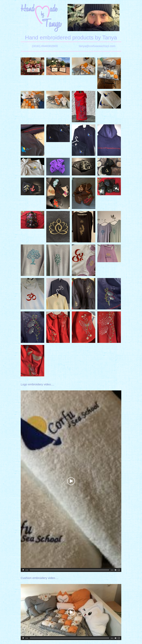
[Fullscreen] (119, 570)
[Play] (23, 570)
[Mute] (116, 570)
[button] (71, 481)
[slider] (69, 570)
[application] (71, 481)
